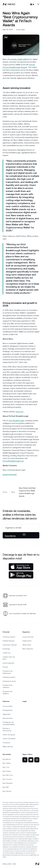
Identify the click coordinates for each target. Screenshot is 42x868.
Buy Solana (7, 771)
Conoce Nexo (8, 706)
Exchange (6, 649)
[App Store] (21, 567)
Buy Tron (6, 767)
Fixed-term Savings (10, 645)
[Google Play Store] (21, 575)
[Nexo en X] (25, 760)
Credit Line (7, 653)
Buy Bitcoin (7, 759)
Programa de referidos (8, 686)
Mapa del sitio (8, 747)
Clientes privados (9, 677)
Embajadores (8, 710)
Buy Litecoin (7, 791)
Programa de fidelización (8, 672)
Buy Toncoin (7, 779)
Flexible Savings (8, 641)
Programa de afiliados (8, 693)
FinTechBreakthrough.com (13, 461)
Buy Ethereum (8, 783)
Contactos (6, 743)
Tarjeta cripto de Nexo (9, 658)
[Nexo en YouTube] (31, 760)
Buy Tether (7, 763)
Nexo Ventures (28, 649)
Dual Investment (8, 663)
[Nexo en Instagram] (37, 760)
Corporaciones (28, 637)
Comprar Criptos (9, 637)
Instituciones (27, 641)
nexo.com (20, 412)
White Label (27, 645)
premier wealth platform (20, 59)
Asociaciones (8, 718)
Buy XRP (6, 787)
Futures (5, 667)
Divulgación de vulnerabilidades (9, 723)
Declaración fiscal (9, 681)
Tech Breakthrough (16, 421)
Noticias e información (7, 729)
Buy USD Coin (8, 775)
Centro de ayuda (9, 735)
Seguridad (6, 714)
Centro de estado (9, 739)
